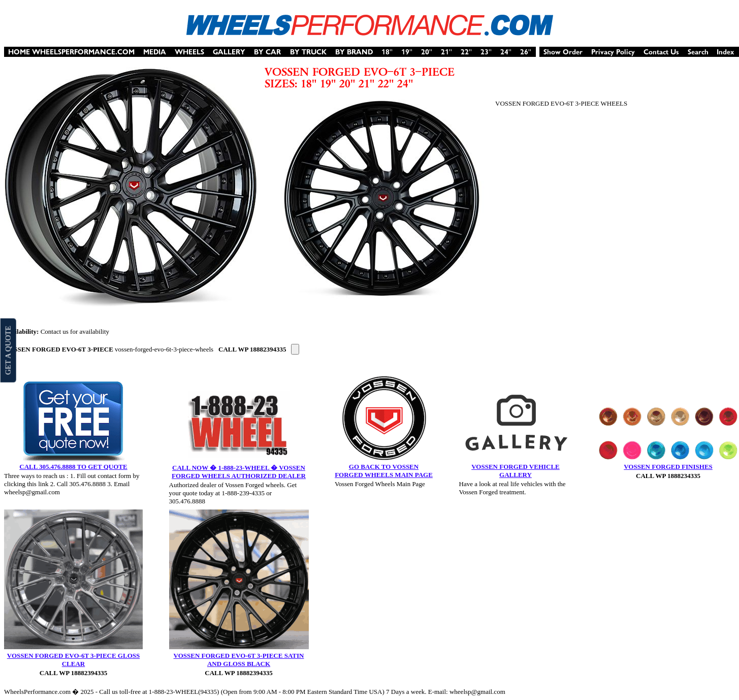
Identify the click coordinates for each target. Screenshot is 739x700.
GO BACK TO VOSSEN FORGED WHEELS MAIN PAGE (384, 471)
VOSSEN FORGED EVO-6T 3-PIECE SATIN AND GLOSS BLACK (239, 660)
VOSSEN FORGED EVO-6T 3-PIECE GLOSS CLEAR (73, 660)
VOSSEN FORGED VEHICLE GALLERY (516, 471)
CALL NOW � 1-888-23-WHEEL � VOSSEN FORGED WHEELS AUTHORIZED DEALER (239, 472)
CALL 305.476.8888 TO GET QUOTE (73, 467)
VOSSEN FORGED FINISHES (668, 467)
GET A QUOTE (8, 350)
